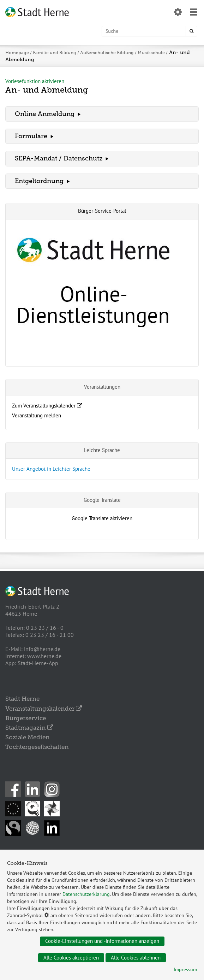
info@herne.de (42, 649)
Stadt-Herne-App (38, 663)
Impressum (185, 969)
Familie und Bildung (55, 53)
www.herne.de (44, 656)
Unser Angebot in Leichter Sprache (51, 469)
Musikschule (151, 53)
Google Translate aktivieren (102, 518)
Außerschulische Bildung (106, 53)
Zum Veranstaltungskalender (47, 406)
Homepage (17, 53)
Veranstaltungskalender (44, 709)
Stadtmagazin (29, 728)
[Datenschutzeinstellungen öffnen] (178, 13)
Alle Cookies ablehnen (136, 958)
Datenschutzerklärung (86, 894)
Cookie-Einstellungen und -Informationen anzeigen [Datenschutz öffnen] (102, 941)
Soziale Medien (28, 737)
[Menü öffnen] (193, 13)
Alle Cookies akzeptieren (71, 958)
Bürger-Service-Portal (102, 211)
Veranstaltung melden (37, 415)
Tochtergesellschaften (37, 747)
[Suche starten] (191, 31)
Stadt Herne (22, 699)
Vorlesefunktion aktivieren (35, 81)
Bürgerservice (26, 718)
